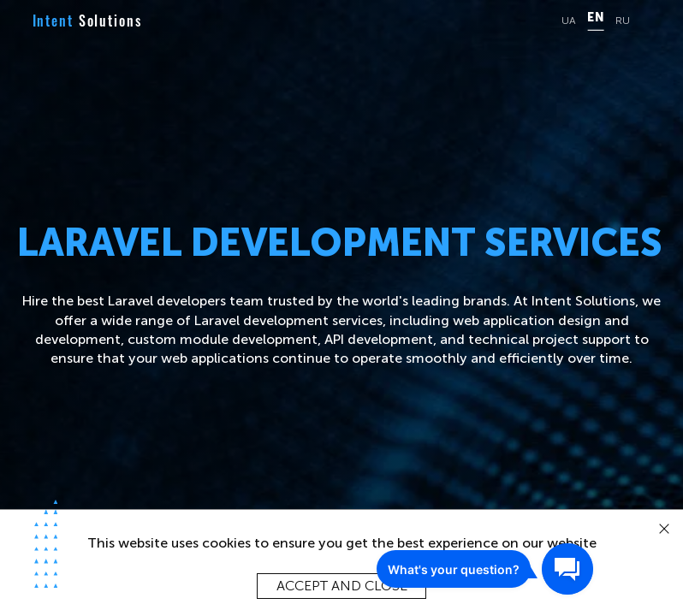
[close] (665, 529)
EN (595, 18)
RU (623, 21)
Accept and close (342, 586)
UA (569, 21)
